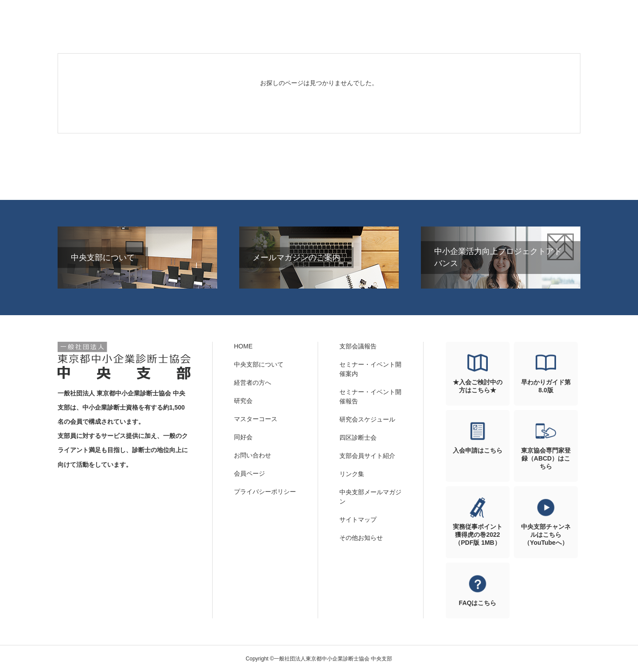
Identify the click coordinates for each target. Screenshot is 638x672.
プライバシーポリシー (265, 492)
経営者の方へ (253, 383)
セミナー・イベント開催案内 (370, 369)
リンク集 (352, 474)
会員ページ (249, 473)
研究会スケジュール (367, 419)
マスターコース (256, 419)
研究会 (243, 401)
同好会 (243, 437)
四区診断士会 (358, 438)
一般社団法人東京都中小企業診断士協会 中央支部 (124, 361)
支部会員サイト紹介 (367, 456)
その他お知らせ (361, 538)
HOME (243, 346)
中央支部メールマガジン (370, 497)
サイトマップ (358, 520)
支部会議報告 (358, 346)
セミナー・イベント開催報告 (370, 397)
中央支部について (259, 364)
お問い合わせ (253, 455)
